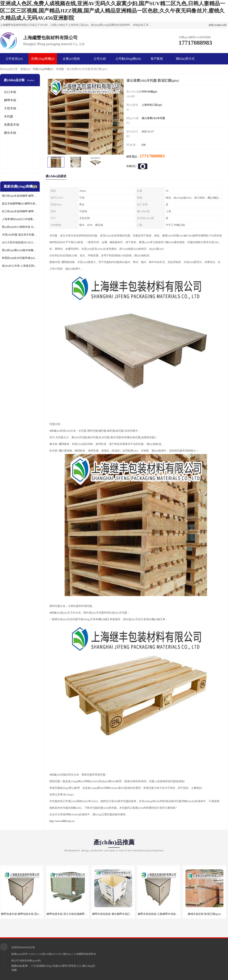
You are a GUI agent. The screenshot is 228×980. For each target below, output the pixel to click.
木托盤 (60, 69)
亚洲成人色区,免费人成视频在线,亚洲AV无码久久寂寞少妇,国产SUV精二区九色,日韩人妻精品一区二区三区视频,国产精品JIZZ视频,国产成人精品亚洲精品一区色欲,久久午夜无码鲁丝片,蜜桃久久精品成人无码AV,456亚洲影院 (113, 11)
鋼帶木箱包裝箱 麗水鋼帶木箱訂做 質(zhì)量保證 (121, 914)
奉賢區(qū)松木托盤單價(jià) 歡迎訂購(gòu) (20, 258)
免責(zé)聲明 (60, 966)
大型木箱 (10, 108)
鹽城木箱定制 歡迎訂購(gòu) (204, 914)
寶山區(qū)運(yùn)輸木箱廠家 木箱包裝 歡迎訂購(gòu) (20, 250)
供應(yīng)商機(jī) (43, 59)
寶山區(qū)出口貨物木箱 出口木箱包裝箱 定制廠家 (20, 227)
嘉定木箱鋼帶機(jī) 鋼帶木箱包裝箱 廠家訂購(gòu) (20, 204)
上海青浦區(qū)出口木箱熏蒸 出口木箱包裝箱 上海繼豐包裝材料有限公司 (20, 219)
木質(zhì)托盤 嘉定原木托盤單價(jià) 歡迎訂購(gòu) (20, 235)
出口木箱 (10, 92)
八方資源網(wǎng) (41, 966)
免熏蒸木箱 (12, 125)
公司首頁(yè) (14, 59)
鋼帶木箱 (10, 100)
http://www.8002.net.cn (62, 821)
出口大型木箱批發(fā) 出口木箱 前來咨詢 (20, 242)
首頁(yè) (25, 69)
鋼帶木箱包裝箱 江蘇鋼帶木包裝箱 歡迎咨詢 (164, 914)
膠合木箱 (10, 133)
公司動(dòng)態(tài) (128, 59)
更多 (35, 187)
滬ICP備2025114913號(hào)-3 (58, 954)
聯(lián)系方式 (185, 59)
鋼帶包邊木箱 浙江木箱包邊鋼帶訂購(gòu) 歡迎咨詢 (77, 914)
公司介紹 (100, 59)
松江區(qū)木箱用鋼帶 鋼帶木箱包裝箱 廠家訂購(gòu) (20, 211)
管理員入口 (75, 966)
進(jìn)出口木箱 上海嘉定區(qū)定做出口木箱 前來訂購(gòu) (20, 266)
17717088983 (152, 156)
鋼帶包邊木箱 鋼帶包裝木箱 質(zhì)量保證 (25, 914)
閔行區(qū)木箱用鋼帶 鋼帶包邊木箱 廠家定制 (20, 196)
